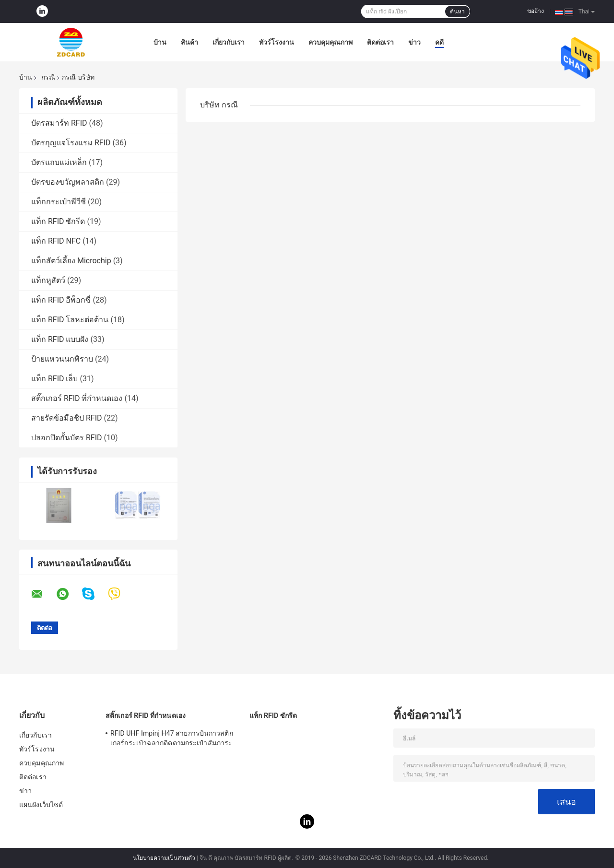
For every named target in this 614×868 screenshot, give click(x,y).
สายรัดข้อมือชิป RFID (67, 418)
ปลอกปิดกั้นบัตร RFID (67, 438)
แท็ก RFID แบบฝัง (60, 339)
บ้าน (160, 42)
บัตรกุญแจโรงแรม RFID (71, 143)
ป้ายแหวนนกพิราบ (62, 359)
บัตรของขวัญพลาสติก (68, 182)
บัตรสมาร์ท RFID (59, 123)
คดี (439, 42)
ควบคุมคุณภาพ (331, 42)
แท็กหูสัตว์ (48, 280)
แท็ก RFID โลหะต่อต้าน (70, 320)
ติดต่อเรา (380, 42)
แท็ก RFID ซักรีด (58, 221)
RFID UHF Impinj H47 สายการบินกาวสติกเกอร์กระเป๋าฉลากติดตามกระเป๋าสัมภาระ (172, 738)
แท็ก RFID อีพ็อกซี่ (61, 300)
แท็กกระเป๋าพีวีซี (59, 202)
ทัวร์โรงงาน (277, 42)
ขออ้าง (536, 11)
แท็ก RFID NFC (56, 241)
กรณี (48, 77)
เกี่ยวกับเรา (229, 42)
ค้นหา (457, 12)
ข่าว (414, 42)
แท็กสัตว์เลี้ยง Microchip (71, 261)
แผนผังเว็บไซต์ (41, 805)
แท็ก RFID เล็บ (55, 379)
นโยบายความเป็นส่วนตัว (164, 858)
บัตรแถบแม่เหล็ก (59, 162)
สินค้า (189, 42)
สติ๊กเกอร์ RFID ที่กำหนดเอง (77, 398)
